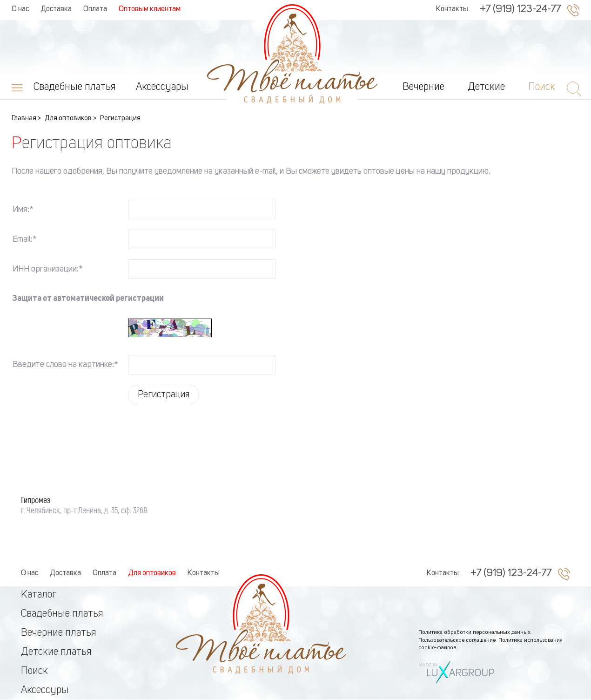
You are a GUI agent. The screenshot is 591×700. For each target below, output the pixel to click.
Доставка (56, 9)
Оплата (95, 9)
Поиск (34, 671)
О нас (20, 9)
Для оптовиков (152, 573)
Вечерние (423, 87)
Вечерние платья (59, 633)
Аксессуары (162, 87)
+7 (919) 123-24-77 (520, 9)
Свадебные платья (75, 87)
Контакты (452, 9)
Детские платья (56, 652)
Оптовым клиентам (150, 9)
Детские (486, 87)
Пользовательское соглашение (457, 640)
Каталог (39, 595)
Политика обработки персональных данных (474, 632)
